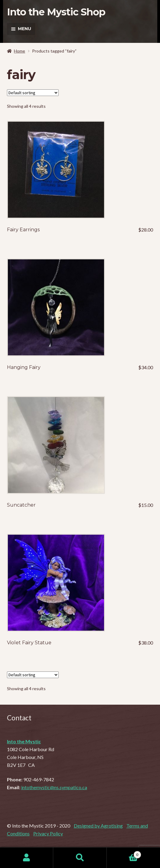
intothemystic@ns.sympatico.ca (54, 787)
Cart (124, 854)
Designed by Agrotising (98, 826)
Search (80, 858)
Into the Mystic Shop (56, 12)
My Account (27, 858)
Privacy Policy (48, 833)
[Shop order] (33, 93)
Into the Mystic (24, 741)
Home (20, 51)
